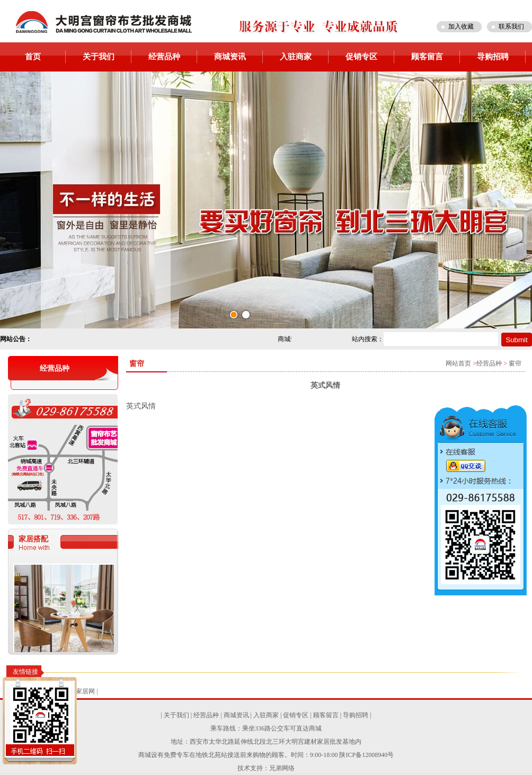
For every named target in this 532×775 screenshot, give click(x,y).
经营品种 (164, 57)
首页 (33, 57)
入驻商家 (296, 57)
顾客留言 (427, 57)
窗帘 (515, 363)
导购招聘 (493, 57)
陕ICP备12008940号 (366, 755)
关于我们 (99, 57)
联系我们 (511, 26)
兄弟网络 (282, 768)
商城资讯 (230, 57)
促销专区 (361, 57)
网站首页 (458, 363)
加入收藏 (461, 26)
